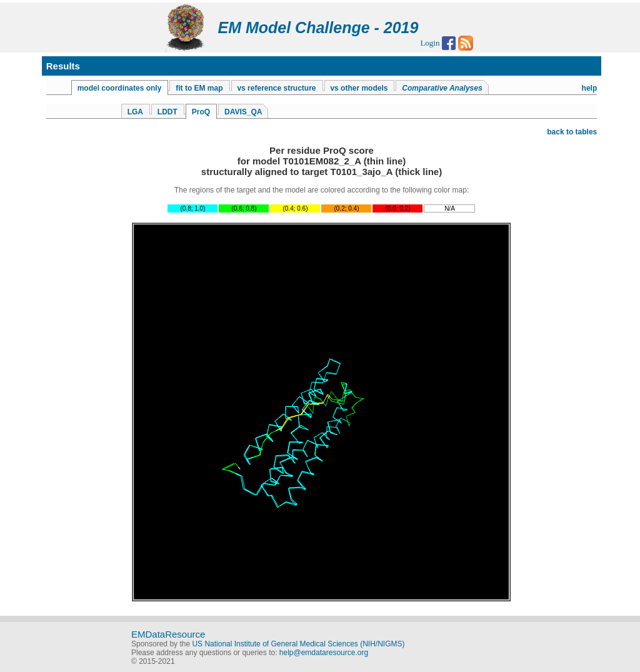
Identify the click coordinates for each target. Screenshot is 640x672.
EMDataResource (168, 634)
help (590, 88)
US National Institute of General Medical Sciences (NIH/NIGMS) (298, 644)
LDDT (167, 112)
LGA (135, 112)
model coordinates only (120, 88)
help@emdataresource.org (324, 653)
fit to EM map (199, 88)
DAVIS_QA (243, 112)
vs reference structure (276, 88)
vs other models (359, 88)
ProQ (201, 112)
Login (430, 43)
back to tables (572, 132)
